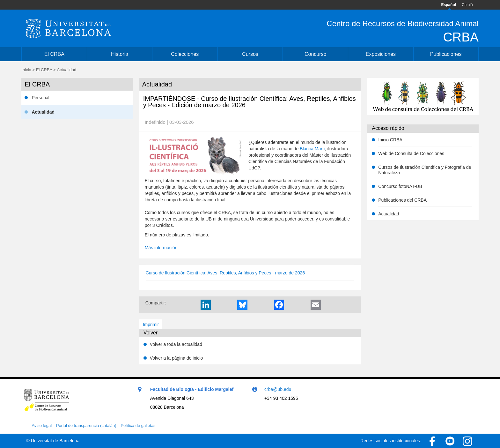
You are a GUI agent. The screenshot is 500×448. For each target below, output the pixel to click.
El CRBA (44, 70)
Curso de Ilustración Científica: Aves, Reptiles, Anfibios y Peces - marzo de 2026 (225, 273)
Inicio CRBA (390, 140)
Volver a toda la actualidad (176, 344)
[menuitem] (54, 54)
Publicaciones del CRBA (402, 200)
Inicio (26, 70)
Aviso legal (42, 426)
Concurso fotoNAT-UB (400, 186)
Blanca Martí (312, 149)
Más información (161, 248)
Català (467, 5)
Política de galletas (138, 426)
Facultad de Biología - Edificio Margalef (192, 389)
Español (449, 5)
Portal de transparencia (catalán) (86, 426)
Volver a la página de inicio (176, 358)
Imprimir (151, 325)
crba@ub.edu (278, 389)
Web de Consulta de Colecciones (411, 153)
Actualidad (389, 214)
